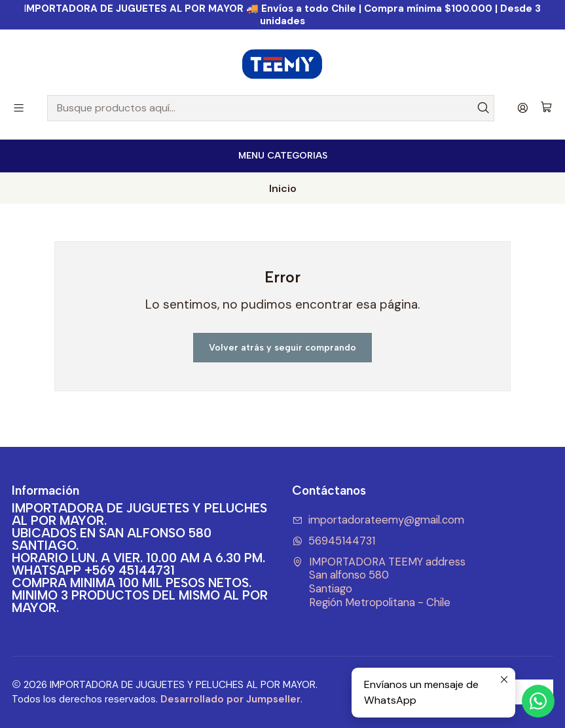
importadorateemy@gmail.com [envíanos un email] (378, 520)
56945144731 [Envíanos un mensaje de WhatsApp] (334, 541)
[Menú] (19, 108)
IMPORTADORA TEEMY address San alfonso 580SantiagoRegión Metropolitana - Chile (379, 582)
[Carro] (546, 108)
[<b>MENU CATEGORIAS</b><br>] (282, 156)
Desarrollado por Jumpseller (230, 699)
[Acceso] (523, 108)
